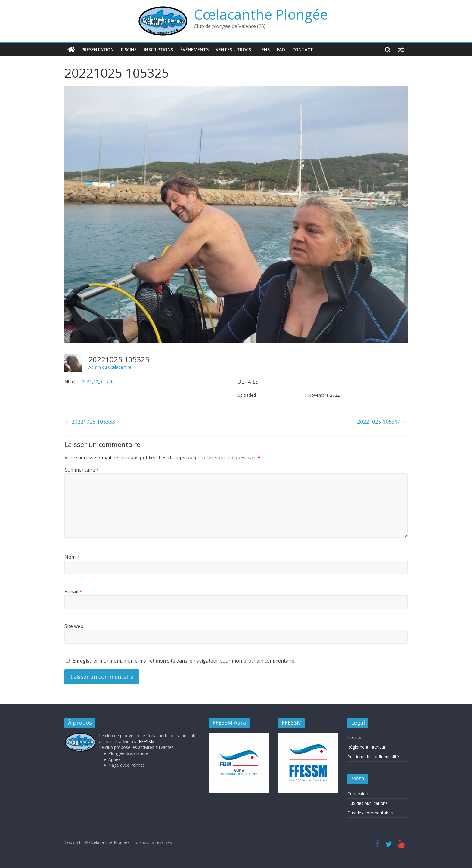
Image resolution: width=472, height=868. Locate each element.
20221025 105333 (90, 422)
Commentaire (82, 470)
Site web (74, 626)
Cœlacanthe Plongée (261, 14)
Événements (194, 49)
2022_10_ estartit (98, 382)
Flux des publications (368, 803)
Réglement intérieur (366, 747)
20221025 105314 (382, 422)
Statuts (354, 737)
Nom (72, 557)
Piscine (129, 49)
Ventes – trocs (233, 49)
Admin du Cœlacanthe (110, 367)
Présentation (98, 49)
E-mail (73, 592)
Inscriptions (158, 49)
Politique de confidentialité (373, 757)
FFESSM (147, 742)
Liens (264, 49)
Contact (303, 49)
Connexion (358, 794)
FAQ (281, 49)
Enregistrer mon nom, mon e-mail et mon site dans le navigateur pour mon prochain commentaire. (184, 661)
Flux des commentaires (370, 813)
